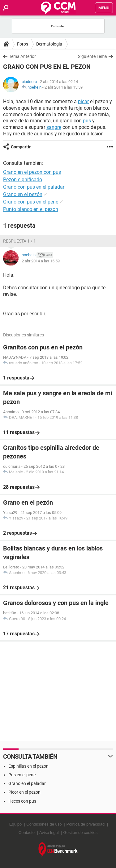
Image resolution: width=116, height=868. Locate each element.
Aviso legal (49, 833)
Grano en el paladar (27, 783)
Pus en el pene (22, 775)
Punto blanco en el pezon (31, 209)
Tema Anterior (22, 56)
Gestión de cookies (81, 833)
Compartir (21, 147)
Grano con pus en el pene (31, 202)
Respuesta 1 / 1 (19, 241)
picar (83, 101)
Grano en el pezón (23, 194)
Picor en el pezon (24, 792)
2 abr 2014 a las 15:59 (64, 87)
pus (87, 121)
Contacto (27, 833)
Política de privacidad (86, 824)
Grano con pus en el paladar (34, 187)
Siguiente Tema (92, 56)
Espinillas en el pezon (28, 766)
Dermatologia (49, 44)
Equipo (15, 824)
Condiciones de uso (44, 824)
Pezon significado (23, 180)
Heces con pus (22, 801)
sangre (54, 127)
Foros (23, 44)
